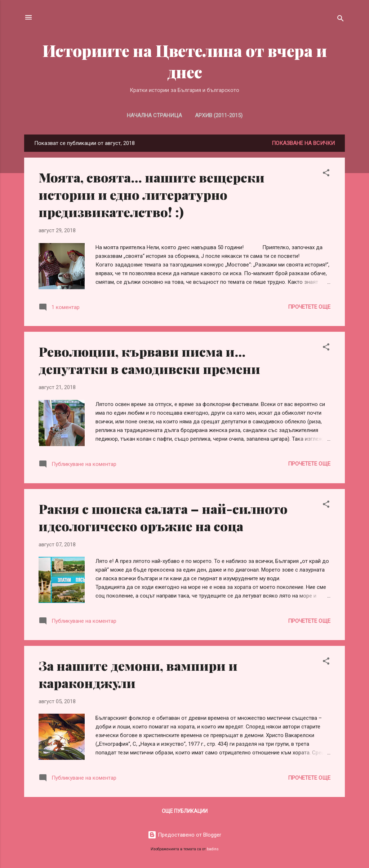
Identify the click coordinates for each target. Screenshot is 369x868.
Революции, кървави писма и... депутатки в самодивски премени (149, 360)
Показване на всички (303, 143)
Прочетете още (309, 307)
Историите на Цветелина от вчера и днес (185, 61)
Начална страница (154, 115)
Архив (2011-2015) (219, 115)
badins (213, 849)
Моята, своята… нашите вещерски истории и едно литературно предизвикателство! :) (152, 194)
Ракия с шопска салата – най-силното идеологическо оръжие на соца (163, 517)
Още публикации (185, 811)
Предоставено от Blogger (184, 835)
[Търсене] (341, 20)
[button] (326, 174)
